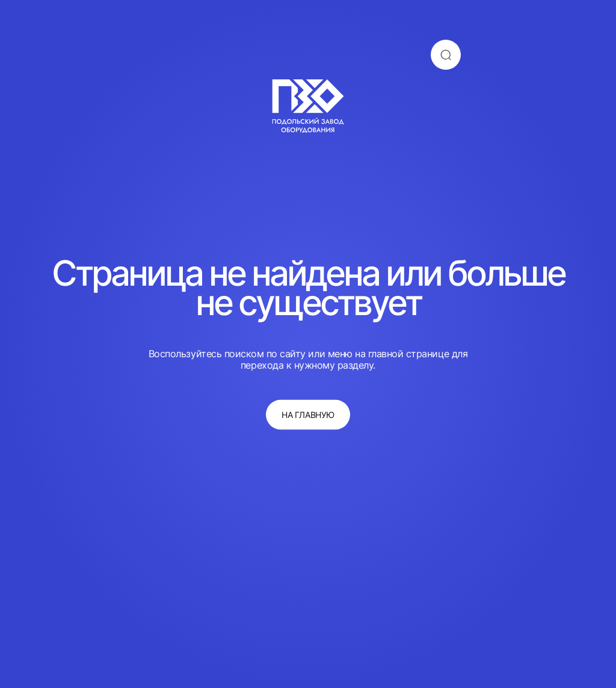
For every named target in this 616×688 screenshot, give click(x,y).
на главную (308, 415)
